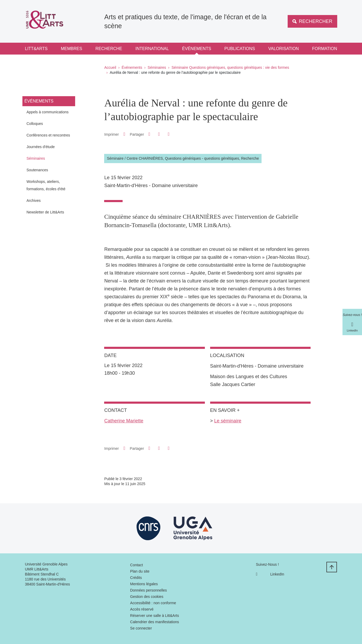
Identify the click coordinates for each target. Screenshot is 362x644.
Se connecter (141, 628)
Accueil (110, 67)
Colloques (35, 124)
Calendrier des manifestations (155, 622)
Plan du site (140, 571)
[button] (149, 134)
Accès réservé (142, 609)
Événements (197, 49)
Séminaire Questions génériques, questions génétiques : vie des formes (230, 67)
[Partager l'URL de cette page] (169, 134)
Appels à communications (48, 112)
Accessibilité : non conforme (153, 603)
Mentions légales (144, 584)
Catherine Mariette (124, 421)
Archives (34, 201)
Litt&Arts (36, 49)
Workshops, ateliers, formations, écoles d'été (46, 185)
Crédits (136, 578)
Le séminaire (228, 421)
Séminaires (157, 67)
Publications (240, 49)
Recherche (109, 49)
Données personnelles (149, 590)
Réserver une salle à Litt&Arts (155, 616)
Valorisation (284, 49)
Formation (325, 49)
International (152, 49)
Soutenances (37, 170)
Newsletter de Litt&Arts (45, 212)
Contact (137, 565)
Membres (72, 49)
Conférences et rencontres (48, 135)
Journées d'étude (41, 147)
